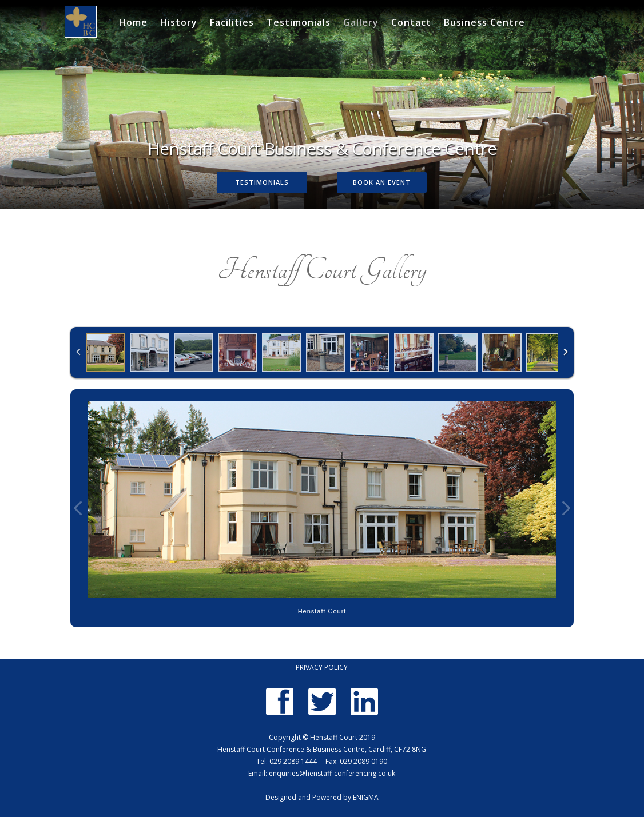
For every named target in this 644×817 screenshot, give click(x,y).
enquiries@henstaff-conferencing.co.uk (332, 773)
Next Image (566, 508)
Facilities (232, 23)
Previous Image (78, 508)
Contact (411, 23)
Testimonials (299, 23)
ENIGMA (366, 797)
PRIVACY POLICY (322, 667)
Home (133, 23)
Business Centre (484, 23)
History (179, 23)
